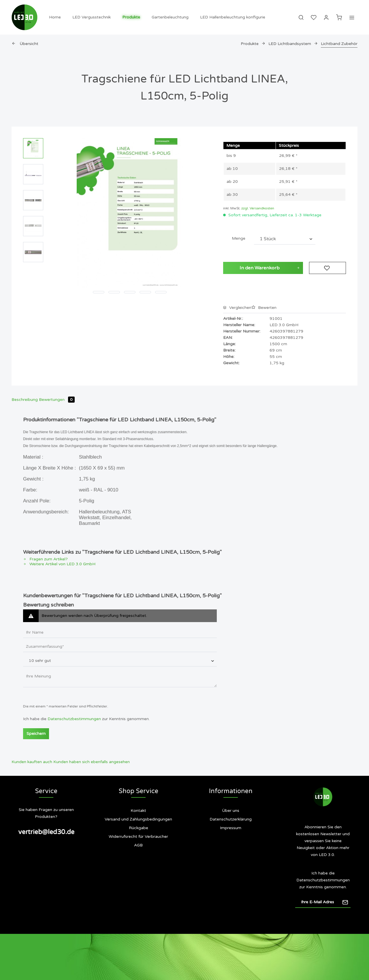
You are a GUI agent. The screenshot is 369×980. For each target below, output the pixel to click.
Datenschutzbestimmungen (74, 719)
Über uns (231, 811)
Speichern (36, 734)
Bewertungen (57, 400)
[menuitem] (55, 17)
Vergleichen (237, 308)
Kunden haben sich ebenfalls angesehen (92, 762)
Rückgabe (139, 828)
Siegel (231, 851)
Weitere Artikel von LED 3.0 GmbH (59, 564)
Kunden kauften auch (32, 762)
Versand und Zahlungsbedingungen (138, 819)
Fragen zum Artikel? (45, 559)
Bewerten (264, 308)
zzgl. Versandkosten (258, 208)
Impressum (231, 828)
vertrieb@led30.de (46, 832)
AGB (138, 845)
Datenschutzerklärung (231, 819)
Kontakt (138, 811)
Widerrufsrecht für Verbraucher (138, 837)
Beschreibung (25, 400)
